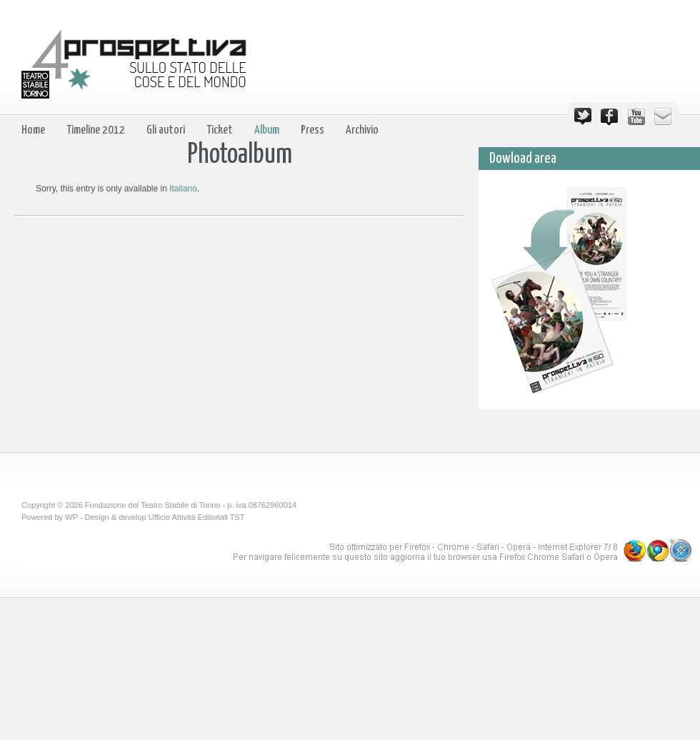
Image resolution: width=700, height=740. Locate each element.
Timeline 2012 (96, 130)
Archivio (362, 130)
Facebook (609, 116)
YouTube (636, 116)
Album (267, 130)
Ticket (220, 130)
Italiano (183, 189)
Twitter (583, 116)
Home (33, 130)
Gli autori (166, 130)
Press (312, 130)
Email (663, 116)
